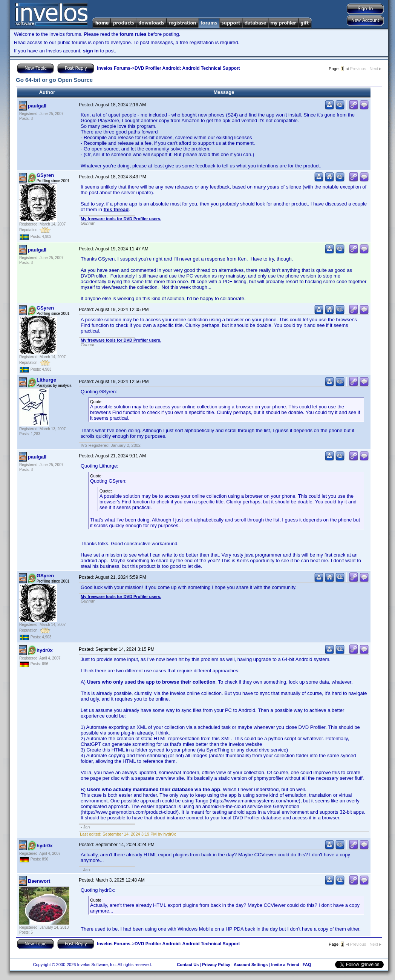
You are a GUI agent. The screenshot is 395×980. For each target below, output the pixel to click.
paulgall (37, 106)
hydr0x (45, 650)
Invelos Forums (114, 68)
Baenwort (39, 881)
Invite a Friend (285, 965)
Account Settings (251, 965)
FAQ (307, 965)
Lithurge (46, 380)
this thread (116, 209)
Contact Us (188, 965)
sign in (91, 51)
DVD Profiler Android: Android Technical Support (187, 68)
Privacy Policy (216, 965)
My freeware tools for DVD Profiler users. (121, 219)
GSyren (45, 175)
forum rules (133, 34)
